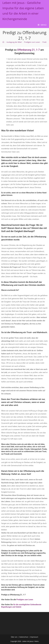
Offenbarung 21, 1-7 (28, 50)
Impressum (34, 637)
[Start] (3, 42)
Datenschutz (24, 637)
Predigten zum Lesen (25, 600)
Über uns (14, 637)
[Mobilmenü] (42, 25)
